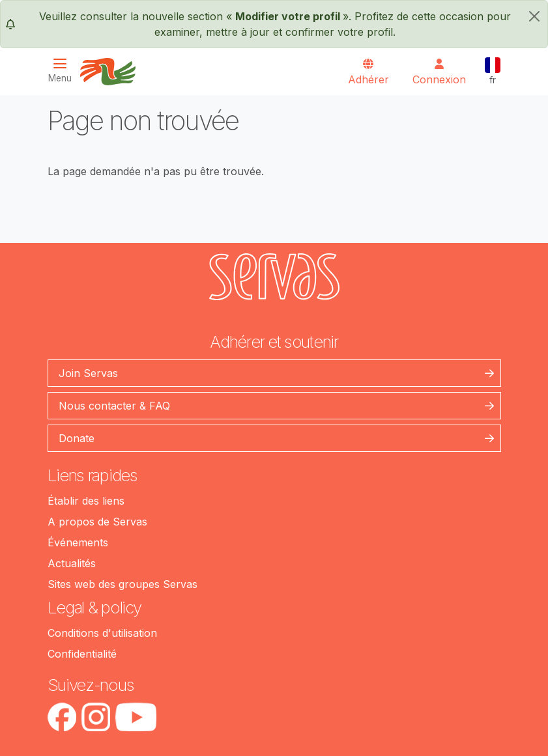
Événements (78, 542)
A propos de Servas (97, 522)
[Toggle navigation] (64, 71)
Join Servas (88, 373)
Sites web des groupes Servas (123, 584)
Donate (77, 438)
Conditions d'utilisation (102, 633)
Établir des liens (86, 501)
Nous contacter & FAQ (114, 406)
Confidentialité (82, 654)
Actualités (72, 563)
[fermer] (534, 16)
